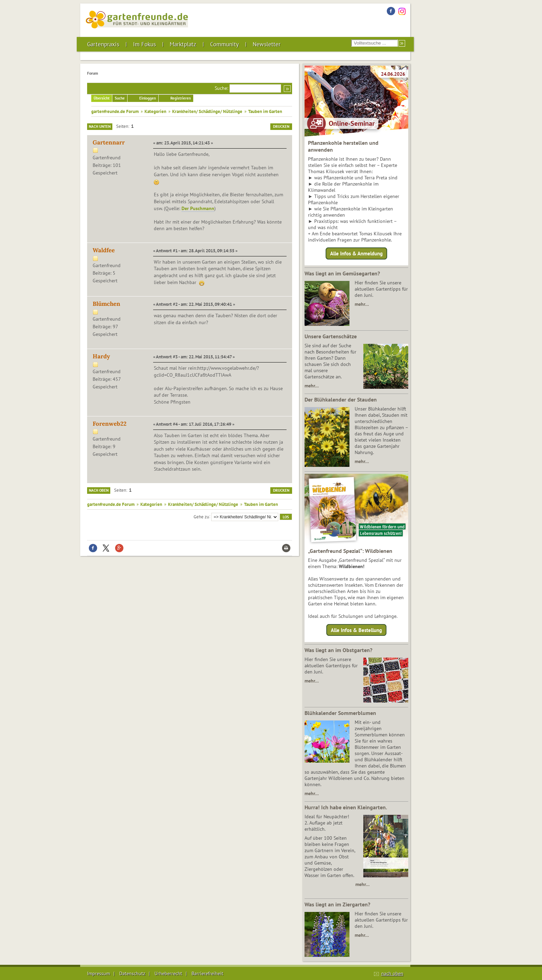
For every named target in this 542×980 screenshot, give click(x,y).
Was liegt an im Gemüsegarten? (342, 273)
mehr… (362, 304)
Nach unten (100, 126)
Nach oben (99, 490)
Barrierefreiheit (207, 973)
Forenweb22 (110, 424)
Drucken (281, 126)
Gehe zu (201, 516)
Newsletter (267, 44)
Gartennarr (109, 142)
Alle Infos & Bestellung (356, 630)
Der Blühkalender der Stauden (341, 399)
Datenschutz (132, 973)
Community (225, 44)
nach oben (392, 973)
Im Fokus (144, 44)
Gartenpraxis (103, 44)
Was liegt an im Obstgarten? (338, 650)
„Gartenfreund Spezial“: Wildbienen (350, 551)
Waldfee (104, 250)
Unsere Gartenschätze (331, 336)
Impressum (99, 973)
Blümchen (106, 304)
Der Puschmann (198, 208)
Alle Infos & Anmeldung (356, 253)
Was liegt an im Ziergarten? (337, 904)
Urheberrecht (168, 973)
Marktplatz (183, 44)
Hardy (101, 356)
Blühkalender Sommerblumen (340, 713)
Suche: (221, 88)
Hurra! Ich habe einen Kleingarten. (346, 807)
